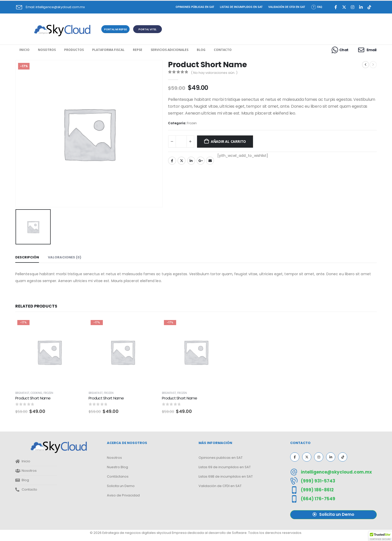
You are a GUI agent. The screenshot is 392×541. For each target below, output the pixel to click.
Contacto (223, 50)
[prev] (366, 65)
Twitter (181, 161)
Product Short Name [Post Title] (33, 398)
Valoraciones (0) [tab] (65, 257)
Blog (201, 50)
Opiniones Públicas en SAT (195, 7)
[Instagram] (353, 7)
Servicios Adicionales (170, 50)
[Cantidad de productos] (181, 142)
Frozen (192, 123)
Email (210, 161)
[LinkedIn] (361, 7)
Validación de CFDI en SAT (287, 7)
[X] (344, 7)
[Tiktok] (369, 7)
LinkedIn (191, 161)
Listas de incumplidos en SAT (241, 7)
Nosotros (47, 50)
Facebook (172, 161)
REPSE (138, 50)
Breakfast (22, 393)
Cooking (36, 393)
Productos (74, 50)
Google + (201, 161)
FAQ (317, 7)
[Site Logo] (62, 30)
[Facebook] (336, 7)
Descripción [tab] (27, 257)
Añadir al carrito (228, 141)
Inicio (24, 50)
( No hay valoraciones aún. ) (214, 73)
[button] (115, 29)
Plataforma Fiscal (108, 50)
